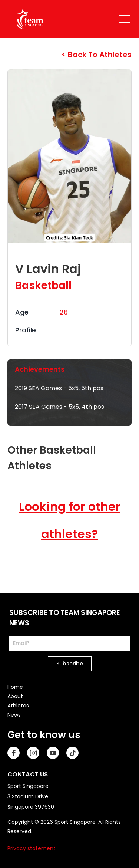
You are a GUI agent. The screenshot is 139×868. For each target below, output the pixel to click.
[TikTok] (72, 753)
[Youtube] (53, 753)
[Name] (124, 19)
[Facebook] (14, 753)
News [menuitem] (14, 715)
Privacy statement (32, 848)
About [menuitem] (15, 696)
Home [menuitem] (15, 687)
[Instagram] (33, 753)
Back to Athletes (99, 55)
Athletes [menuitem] (18, 706)
